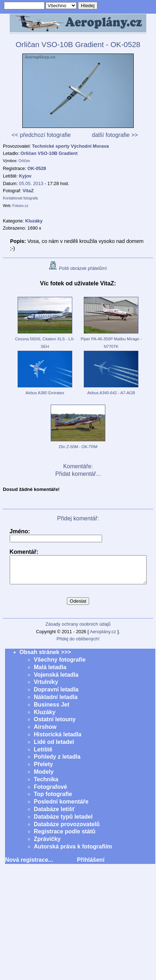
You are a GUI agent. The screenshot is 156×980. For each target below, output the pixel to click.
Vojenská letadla (56, 680)
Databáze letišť (54, 815)
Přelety (43, 770)
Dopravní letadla (56, 695)
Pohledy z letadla (57, 762)
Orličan (24, 161)
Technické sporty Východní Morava (70, 146)
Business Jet (52, 710)
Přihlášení (91, 865)
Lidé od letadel (54, 747)
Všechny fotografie (60, 665)
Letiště (43, 755)
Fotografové (50, 792)
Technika (46, 785)
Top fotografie (53, 799)
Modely (44, 777)
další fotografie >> (115, 135)
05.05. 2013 (31, 183)
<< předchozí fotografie (41, 135)
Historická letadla (58, 740)
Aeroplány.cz (103, 637)
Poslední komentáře (61, 807)
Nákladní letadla (56, 702)
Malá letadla (50, 673)
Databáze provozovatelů (67, 830)
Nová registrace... (29, 865)
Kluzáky (45, 717)
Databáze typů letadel (63, 822)
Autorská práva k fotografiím (73, 852)
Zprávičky (47, 844)
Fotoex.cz (20, 206)
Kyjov (25, 176)
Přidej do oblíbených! (78, 644)
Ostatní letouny (55, 725)
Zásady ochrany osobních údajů (78, 629)
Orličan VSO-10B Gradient (49, 153)
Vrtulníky (46, 687)
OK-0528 (37, 168)
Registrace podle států (65, 837)
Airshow (45, 732)
